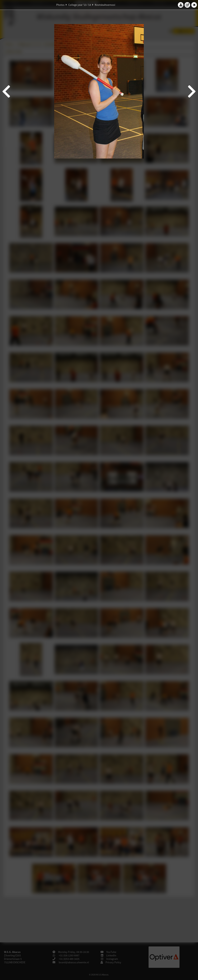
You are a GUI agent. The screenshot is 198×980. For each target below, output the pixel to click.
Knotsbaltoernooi (105, 5)
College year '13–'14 (80, 5)
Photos (60, 5)
